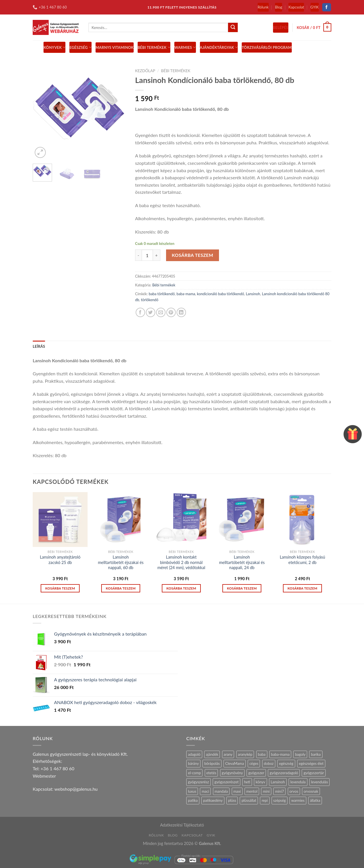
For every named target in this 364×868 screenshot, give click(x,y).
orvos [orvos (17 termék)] (294, 791)
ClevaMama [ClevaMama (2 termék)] (235, 763)
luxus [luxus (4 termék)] (192, 791)
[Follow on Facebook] (326, 7)
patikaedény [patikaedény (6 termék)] (213, 800)
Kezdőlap (145, 71)
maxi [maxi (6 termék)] (237, 791)
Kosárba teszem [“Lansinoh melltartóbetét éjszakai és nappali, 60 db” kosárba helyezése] (121, 588)
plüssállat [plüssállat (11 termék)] (249, 800)
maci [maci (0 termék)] (205, 791)
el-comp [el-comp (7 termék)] (194, 773)
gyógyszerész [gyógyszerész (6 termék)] (198, 782)
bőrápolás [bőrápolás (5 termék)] (212, 763)
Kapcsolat (296, 7)
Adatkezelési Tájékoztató (182, 825)
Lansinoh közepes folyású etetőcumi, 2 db (303, 560)
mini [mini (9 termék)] (266, 791)
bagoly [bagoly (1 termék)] (300, 754)
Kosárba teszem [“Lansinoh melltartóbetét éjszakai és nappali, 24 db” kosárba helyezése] (242, 588)
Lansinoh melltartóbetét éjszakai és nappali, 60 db (121, 562)
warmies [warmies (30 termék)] (298, 800)
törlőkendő (150, 300)
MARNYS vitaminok (115, 47)
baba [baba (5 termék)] (262, 754)
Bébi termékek (176, 71)
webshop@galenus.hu (76, 789)
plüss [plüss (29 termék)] (232, 800)
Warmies (185, 47)
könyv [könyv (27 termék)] (260, 782)
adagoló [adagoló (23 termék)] (194, 754)
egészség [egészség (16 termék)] (286, 763)
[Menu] (36, 47)
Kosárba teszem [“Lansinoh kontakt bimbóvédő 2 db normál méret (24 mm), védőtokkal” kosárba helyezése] (181, 588)
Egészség (80, 47)
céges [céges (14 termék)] (254, 763)
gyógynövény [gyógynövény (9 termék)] (232, 773)
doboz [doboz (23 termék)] (269, 763)
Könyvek (54, 47)
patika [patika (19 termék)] (193, 800)
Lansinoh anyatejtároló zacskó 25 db (60, 560)
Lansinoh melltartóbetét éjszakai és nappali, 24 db (242, 562)
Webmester (44, 776)
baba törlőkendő (162, 294)
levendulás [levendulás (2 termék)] (319, 782)
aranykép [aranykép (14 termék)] (245, 754)
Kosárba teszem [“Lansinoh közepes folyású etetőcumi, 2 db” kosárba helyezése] (302, 588)
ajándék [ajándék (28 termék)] (212, 754)
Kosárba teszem (193, 255)
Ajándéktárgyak (219, 47)
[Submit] (233, 28)
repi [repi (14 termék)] (265, 800)
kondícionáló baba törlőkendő (221, 294)
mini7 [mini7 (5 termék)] (279, 791)
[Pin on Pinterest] (171, 312)
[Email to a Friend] (161, 312)
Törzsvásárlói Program (267, 47)
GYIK (315, 7)
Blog (279, 7)
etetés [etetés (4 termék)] (211, 773)
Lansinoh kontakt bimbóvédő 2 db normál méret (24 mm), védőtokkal (181, 562)
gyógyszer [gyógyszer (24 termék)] (256, 773)
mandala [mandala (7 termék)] (221, 791)
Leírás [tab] (39, 346)
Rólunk (263, 7)
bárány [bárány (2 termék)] (193, 763)
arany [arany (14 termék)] (228, 754)
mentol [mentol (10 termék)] (252, 791)
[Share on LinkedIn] (181, 312)
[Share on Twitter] (151, 312)
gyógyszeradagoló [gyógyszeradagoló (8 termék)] (284, 773)
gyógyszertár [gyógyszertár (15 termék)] (314, 773)
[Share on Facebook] (140, 312)
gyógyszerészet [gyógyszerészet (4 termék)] (227, 782)
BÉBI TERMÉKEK (154, 47)
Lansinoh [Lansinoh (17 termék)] (278, 782)
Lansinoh (253, 294)
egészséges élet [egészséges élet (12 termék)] (311, 763)
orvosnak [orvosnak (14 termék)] (311, 791)
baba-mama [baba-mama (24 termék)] (280, 754)
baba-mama (186, 294)
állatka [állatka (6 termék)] (315, 800)
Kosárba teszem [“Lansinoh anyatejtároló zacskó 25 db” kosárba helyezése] (60, 588)
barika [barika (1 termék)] (316, 754)
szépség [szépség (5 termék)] (280, 800)
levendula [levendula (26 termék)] (298, 782)
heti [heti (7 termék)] (247, 782)
